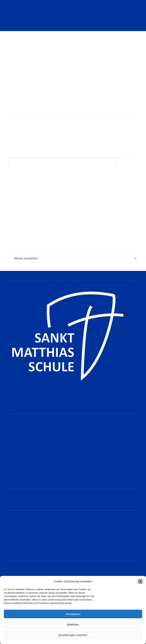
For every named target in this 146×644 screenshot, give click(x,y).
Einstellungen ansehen (73, 635)
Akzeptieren (73, 614)
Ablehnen (73, 624)
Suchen (128, 163)
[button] (140, 581)
